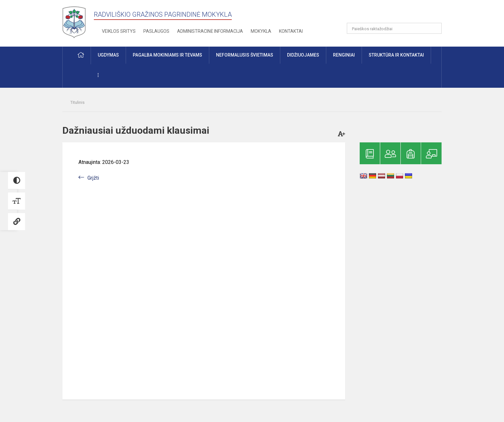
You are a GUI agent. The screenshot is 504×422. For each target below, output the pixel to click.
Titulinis (77, 102)
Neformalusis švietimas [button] (245, 55)
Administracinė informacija (210, 31)
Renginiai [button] (344, 55)
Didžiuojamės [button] (303, 55)
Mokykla (261, 31)
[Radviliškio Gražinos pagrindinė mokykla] (76, 22)
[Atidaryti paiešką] (435, 28)
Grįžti (93, 178)
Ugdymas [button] (108, 55)
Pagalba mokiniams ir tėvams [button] (167, 55)
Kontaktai (291, 31)
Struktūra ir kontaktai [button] (396, 55)
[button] (398, 13)
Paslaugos (156, 31)
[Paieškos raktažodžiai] (394, 28)
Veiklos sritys (119, 31)
